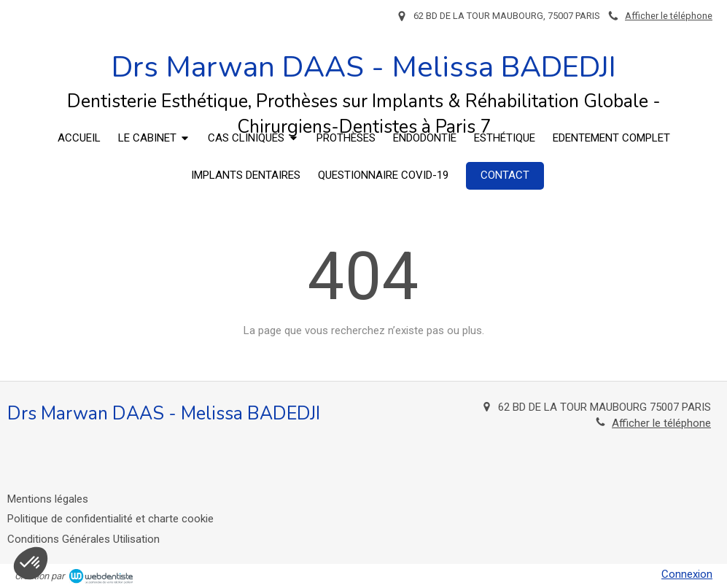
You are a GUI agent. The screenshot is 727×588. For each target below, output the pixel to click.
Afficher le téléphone (669, 16)
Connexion (687, 574)
